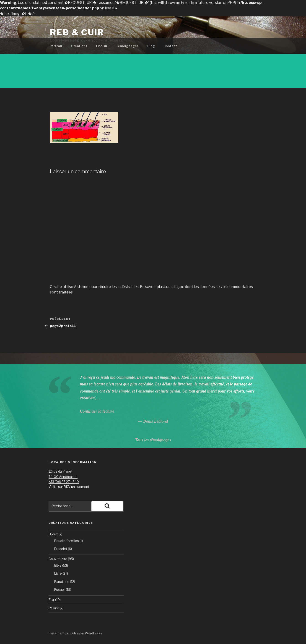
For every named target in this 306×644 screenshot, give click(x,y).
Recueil (60, 590)
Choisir (102, 46)
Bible (58, 565)
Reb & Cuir (77, 32)
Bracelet (61, 549)
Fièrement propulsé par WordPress (75, 633)
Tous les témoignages (153, 440)
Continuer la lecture (97, 411)
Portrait (56, 46)
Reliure (54, 608)
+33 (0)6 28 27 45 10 (64, 482)
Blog (151, 46)
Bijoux (53, 534)
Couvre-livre (58, 559)
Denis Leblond (156, 421)
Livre (58, 573)
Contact (170, 46)
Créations (79, 46)
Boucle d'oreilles (66, 541)
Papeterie (62, 582)
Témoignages (127, 46)
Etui (52, 600)
